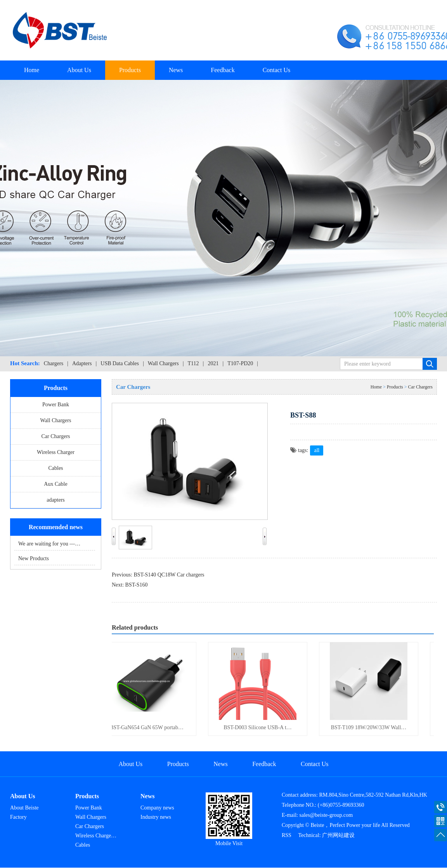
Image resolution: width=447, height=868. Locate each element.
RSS (287, 835)
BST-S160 (137, 585)
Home (32, 70)
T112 (193, 363)
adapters (56, 500)
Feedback (223, 70)
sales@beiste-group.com (326, 815)
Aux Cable (55, 484)
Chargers (54, 363)
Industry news (156, 817)
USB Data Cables (120, 363)
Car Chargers (56, 436)
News (176, 70)
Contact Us (277, 70)
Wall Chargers (163, 363)
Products (130, 70)
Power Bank (56, 405)
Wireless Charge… (96, 836)
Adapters (82, 363)
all (317, 450)
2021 (213, 363)
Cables (55, 468)
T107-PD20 (240, 363)
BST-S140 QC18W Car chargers (169, 575)
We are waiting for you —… (49, 544)
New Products (34, 558)
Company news (157, 808)
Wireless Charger (56, 452)
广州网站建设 (338, 835)
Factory (18, 817)
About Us (79, 70)
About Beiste (24, 808)
